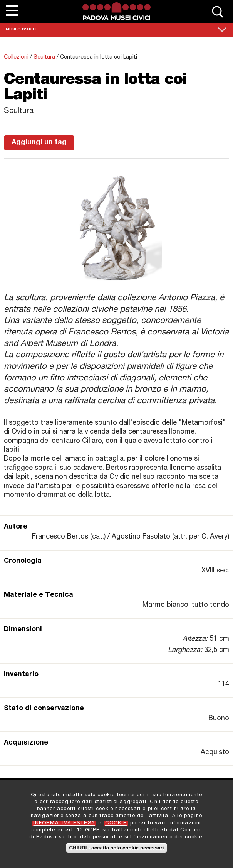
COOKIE (116, 827)
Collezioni (16, 57)
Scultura (44, 57)
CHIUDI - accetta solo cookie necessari (117, 851)
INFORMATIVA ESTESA (64, 827)
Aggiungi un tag (39, 143)
